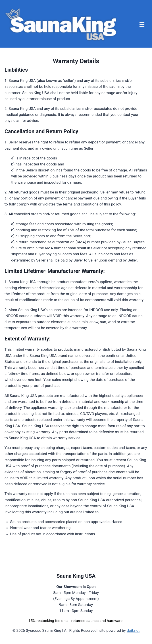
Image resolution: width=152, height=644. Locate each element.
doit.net (133, 630)
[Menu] (142, 24)
